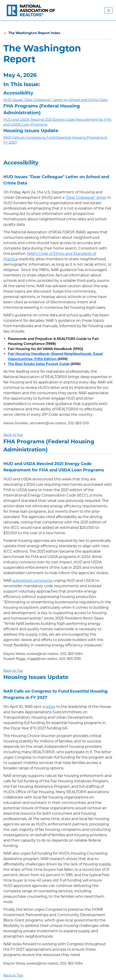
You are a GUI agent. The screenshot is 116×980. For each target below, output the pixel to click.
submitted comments (32, 581)
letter (50, 707)
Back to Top (13, 435)
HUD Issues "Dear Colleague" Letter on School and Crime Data (55, 100)
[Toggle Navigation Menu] (108, 10)
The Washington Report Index (32, 33)
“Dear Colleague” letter (86, 198)
